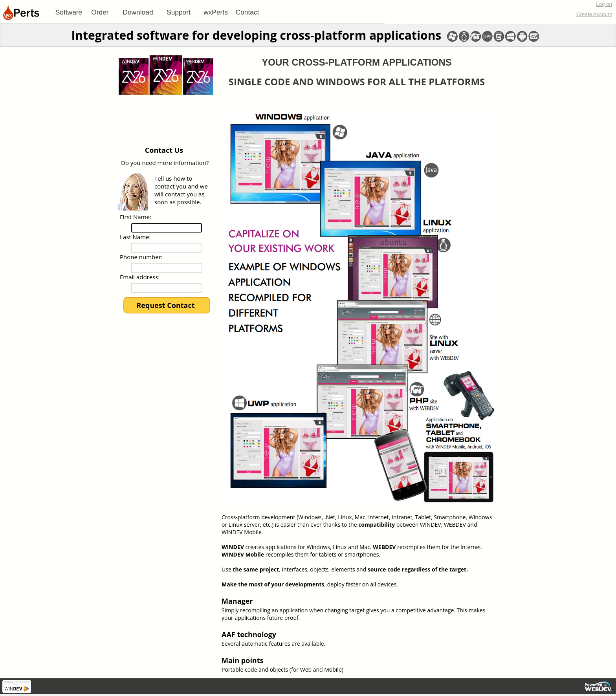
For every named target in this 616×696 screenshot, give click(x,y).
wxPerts (216, 12)
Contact (247, 12)
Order (100, 12)
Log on (604, 4)
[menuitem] (69, 12)
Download (138, 12)
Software (69, 12)
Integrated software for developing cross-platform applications (256, 35)
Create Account (594, 14)
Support (179, 12)
